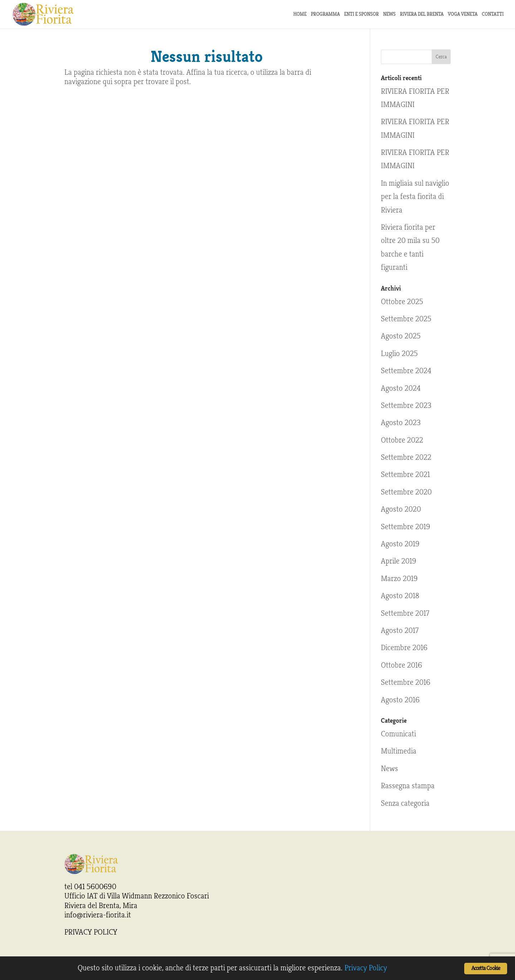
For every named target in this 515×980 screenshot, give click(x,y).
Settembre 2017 (405, 613)
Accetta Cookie (486, 968)
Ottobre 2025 (402, 302)
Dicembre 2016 (404, 648)
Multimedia (399, 751)
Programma (325, 14)
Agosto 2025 (401, 336)
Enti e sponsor (361, 14)
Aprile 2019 (399, 561)
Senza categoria (405, 803)
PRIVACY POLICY (91, 932)
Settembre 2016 (406, 682)
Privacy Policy (366, 968)
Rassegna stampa (408, 786)
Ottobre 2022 (402, 440)
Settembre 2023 (406, 405)
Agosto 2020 (401, 509)
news (389, 14)
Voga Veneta (463, 14)
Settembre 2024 (406, 371)
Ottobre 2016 (401, 665)
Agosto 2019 (400, 544)
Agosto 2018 (400, 596)
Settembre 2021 (405, 474)
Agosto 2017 (400, 630)
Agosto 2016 (400, 700)
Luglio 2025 (399, 354)
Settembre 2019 (406, 527)
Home (300, 14)
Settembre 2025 (406, 319)
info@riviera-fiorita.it (98, 915)
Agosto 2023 (401, 423)
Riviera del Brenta (422, 14)
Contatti (493, 14)
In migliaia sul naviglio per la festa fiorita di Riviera (415, 197)
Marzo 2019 (399, 579)
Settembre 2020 (406, 492)
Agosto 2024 (401, 388)
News (389, 769)
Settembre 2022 (406, 457)
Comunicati (398, 734)
